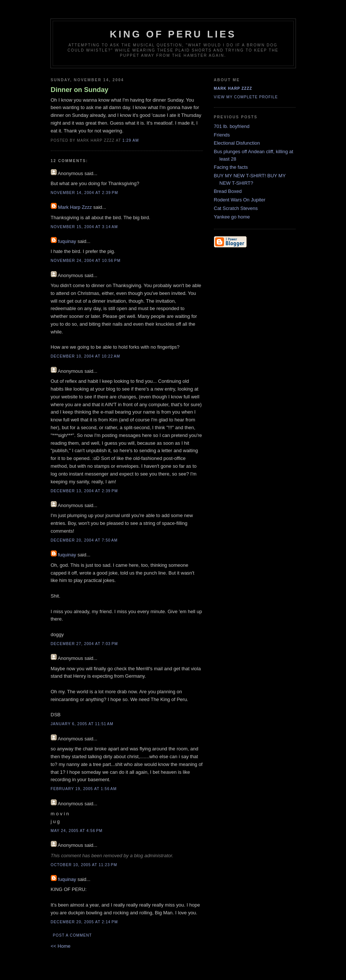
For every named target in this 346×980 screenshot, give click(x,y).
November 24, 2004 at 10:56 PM (86, 261)
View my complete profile (246, 97)
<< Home (61, 946)
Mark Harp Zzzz (75, 207)
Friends (222, 135)
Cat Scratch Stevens (236, 208)
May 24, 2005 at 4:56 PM (77, 831)
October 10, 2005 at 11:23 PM (84, 865)
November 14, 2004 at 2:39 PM (85, 193)
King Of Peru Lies (173, 34)
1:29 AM (131, 140)
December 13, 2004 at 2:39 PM (84, 491)
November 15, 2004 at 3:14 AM (84, 227)
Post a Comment (73, 935)
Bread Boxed (228, 191)
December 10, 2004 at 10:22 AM (85, 356)
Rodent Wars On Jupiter (240, 200)
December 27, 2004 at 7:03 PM (84, 644)
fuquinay (67, 241)
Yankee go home (232, 217)
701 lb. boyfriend (232, 126)
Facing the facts (231, 167)
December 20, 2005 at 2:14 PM (84, 922)
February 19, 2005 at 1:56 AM (84, 789)
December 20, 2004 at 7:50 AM (84, 540)
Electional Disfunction (237, 143)
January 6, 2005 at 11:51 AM (82, 724)
